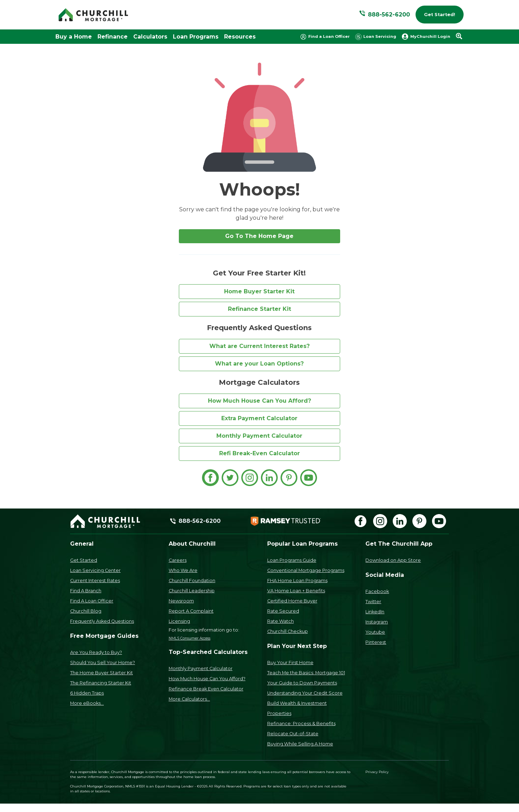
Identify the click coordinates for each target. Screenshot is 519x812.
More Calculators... (189, 699)
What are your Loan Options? (259, 364)
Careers (178, 560)
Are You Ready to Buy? (96, 652)
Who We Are (183, 570)
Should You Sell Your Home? (103, 663)
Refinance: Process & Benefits (301, 724)
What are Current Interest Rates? (259, 346)
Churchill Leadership (192, 591)
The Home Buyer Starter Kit (102, 673)
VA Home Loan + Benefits (296, 591)
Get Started (84, 560)
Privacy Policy (377, 772)
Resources (240, 37)
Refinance (113, 37)
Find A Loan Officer (92, 601)
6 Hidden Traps (87, 693)
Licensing (179, 621)
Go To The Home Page (259, 236)
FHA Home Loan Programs (297, 581)
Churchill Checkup (288, 631)
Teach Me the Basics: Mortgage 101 (306, 673)
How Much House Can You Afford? (259, 401)
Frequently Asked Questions (102, 621)
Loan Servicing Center (95, 570)
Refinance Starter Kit (259, 309)
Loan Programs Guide (292, 560)
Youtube (375, 632)
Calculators (150, 37)
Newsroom (181, 601)
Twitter (373, 602)
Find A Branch (86, 591)
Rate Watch (281, 621)
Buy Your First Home (290, 663)
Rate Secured (283, 611)
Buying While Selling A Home (300, 744)
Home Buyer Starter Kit (259, 291)
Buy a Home (74, 37)
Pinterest (376, 642)
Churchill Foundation (192, 581)
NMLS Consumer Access (190, 638)
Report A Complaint (191, 611)
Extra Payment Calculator (259, 418)
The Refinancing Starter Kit (101, 683)
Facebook (377, 591)
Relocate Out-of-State (293, 734)
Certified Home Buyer (292, 601)
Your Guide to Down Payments (302, 683)
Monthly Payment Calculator (259, 436)
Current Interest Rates (95, 581)
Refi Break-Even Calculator (259, 453)
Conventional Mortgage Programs (306, 570)
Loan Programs (196, 37)
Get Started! (440, 15)
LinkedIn (375, 612)
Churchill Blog (86, 611)
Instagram (377, 622)
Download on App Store (393, 560)
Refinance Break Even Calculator (206, 689)
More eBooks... (87, 703)
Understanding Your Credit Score (305, 693)
